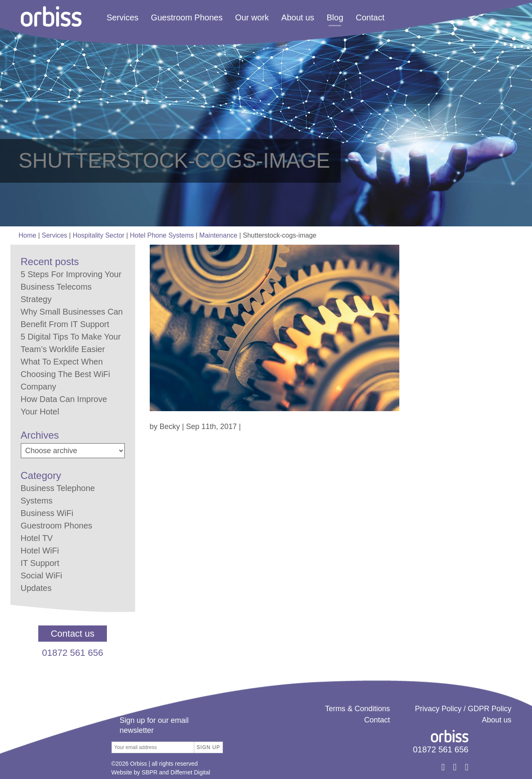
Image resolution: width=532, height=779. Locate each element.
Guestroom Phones (187, 17)
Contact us (73, 634)
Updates (36, 588)
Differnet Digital (190, 772)
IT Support (40, 563)
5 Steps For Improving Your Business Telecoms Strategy (71, 287)
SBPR (149, 772)
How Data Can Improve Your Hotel (64, 405)
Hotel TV (37, 538)
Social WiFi (42, 576)
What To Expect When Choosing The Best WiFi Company (66, 374)
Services (122, 17)
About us (298, 17)
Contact (370, 17)
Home (28, 235)
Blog (335, 17)
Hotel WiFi (40, 551)
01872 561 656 (73, 653)
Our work (252, 17)
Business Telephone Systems (58, 494)
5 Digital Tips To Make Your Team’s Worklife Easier (71, 343)
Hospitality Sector (99, 235)
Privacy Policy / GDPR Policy (463, 709)
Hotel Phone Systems (162, 235)
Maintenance (218, 235)
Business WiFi (47, 513)
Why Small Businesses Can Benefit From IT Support (72, 318)
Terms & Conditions (357, 709)
